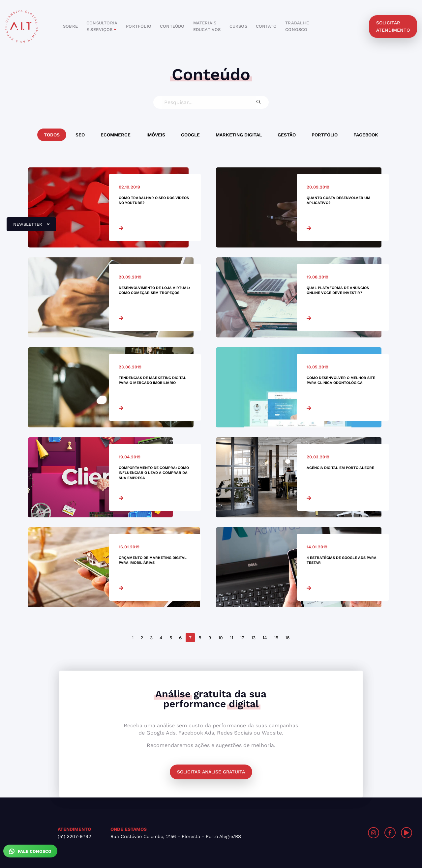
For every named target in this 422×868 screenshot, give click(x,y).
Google (190, 135)
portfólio (139, 26)
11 (231, 638)
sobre (70, 26)
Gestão (287, 135)
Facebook (366, 135)
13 (253, 638)
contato (266, 26)
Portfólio (325, 135)
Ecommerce (116, 135)
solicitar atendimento (393, 26)
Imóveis (156, 135)
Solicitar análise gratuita (211, 772)
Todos (52, 135)
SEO (80, 135)
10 (221, 638)
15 (276, 638)
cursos (238, 26)
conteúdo (172, 26)
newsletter (28, 227)
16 (287, 638)
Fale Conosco (30, 851)
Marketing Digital (239, 135)
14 (265, 638)
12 (242, 638)
